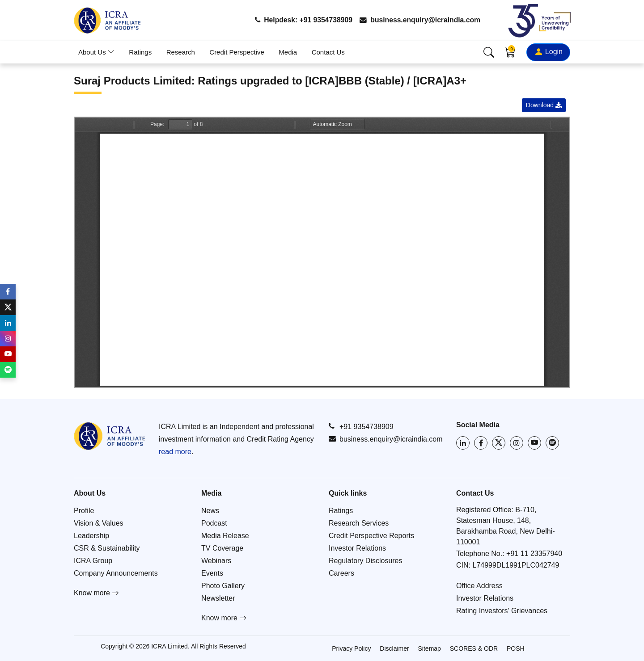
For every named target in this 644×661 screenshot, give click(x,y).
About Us (96, 52)
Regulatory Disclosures (366, 561)
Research (181, 52)
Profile (84, 511)
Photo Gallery (223, 586)
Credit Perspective (237, 52)
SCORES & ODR (474, 648)
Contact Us (328, 52)
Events (212, 573)
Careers (341, 573)
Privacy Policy (351, 648)
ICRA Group (93, 561)
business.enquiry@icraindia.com (419, 20)
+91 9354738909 (361, 426)
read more (175, 452)
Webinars (216, 561)
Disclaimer (394, 648)
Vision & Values (99, 523)
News (210, 511)
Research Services (359, 523)
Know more (96, 593)
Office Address (479, 586)
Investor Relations (357, 548)
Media (288, 52)
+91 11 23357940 (534, 554)
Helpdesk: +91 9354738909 (300, 20)
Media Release (225, 536)
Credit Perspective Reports (371, 536)
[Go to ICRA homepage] (110, 436)
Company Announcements (116, 573)
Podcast (214, 523)
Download (544, 105)
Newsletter (218, 598)
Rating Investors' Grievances (502, 611)
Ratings (140, 52)
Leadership (91, 536)
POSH (516, 648)
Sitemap (430, 648)
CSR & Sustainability (107, 548)
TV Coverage (222, 548)
